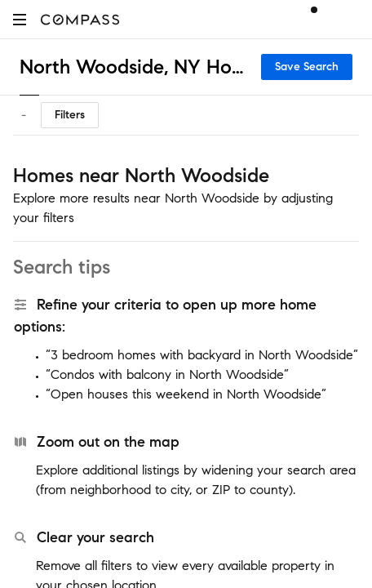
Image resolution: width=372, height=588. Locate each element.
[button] (20, 19)
